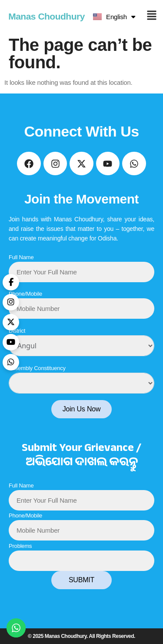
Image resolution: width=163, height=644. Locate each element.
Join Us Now (82, 409)
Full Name (21, 257)
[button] (151, 16)
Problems (20, 546)
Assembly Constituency (37, 368)
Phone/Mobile (25, 294)
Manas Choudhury (47, 16)
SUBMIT (81, 580)
